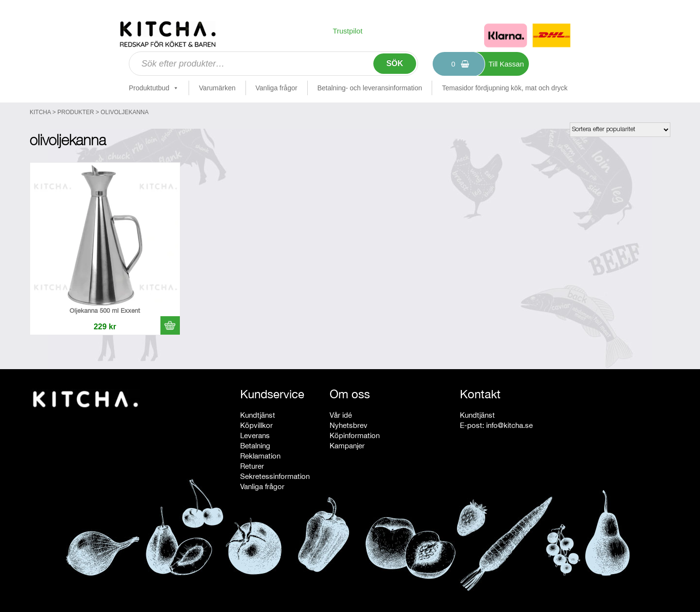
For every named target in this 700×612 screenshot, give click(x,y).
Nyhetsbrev (349, 425)
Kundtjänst (258, 415)
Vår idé (341, 415)
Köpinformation (355, 435)
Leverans (255, 435)
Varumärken (217, 88)
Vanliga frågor (277, 88)
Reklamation (260, 456)
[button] (170, 325)
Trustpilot (347, 31)
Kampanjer (347, 446)
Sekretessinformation (275, 476)
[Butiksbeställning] (620, 130)
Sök (395, 63)
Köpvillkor (256, 425)
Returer (252, 466)
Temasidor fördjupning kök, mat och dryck (505, 88)
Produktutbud (154, 88)
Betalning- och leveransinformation (370, 88)
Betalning (255, 446)
